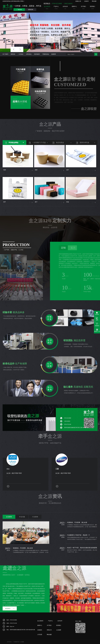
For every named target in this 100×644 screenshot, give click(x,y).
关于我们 (83, 8)
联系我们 (92, 8)
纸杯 (5, 170)
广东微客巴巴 (16, 642)
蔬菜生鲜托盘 (84, 143)
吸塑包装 (13, 54)
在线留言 (86, 1)
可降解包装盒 (46, 54)
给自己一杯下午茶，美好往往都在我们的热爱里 (82, 548)
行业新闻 (35, 517)
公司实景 (40, 635)
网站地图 (94, 1)
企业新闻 (9, 517)
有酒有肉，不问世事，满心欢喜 (23, 548)
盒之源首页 (47, 8)
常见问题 (22, 517)
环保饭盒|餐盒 (14, 143)
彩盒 (68, 202)
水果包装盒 (29, 54)
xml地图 (22, 642)
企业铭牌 (59, 630)
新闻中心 (74, 8)
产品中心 (56, 8)
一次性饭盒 (21, 54)
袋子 (68, 170)
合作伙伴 (65, 8)
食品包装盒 (60, 143)
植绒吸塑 (54, 54)
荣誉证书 (49, 630)
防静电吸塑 (37, 54)
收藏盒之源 (78, 1)
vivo (8, 469)
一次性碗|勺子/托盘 (39, 143)
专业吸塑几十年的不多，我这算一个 (79, 535)
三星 (57, 469)
